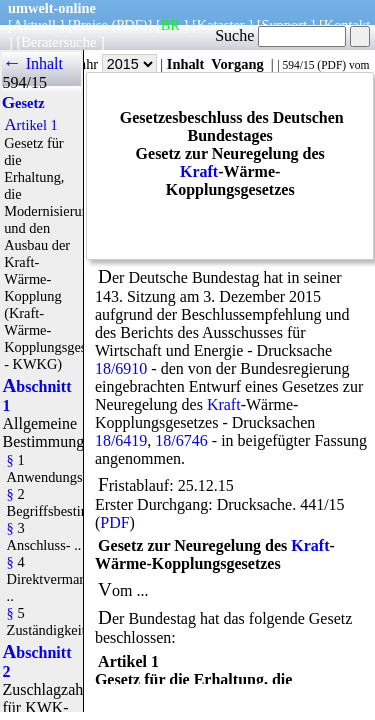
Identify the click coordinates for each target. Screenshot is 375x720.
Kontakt (347, 25)
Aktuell (34, 25)
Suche (280, 35)
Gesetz (23, 103)
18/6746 (181, 440)
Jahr (115, 64)
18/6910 (121, 368)
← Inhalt (32, 63)
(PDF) (130, 25)
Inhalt (186, 64)
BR (170, 25)
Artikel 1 (31, 125)
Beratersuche (58, 42)
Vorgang (237, 64)
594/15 (298, 65)
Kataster (221, 25)
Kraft (199, 171)
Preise (90, 25)
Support (284, 25)
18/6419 (121, 440)
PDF (331, 65)
